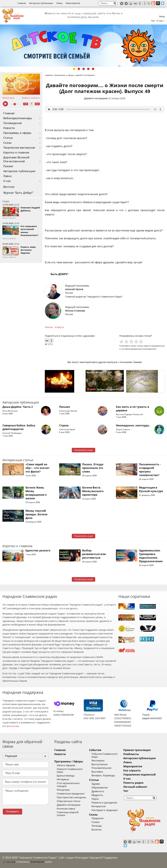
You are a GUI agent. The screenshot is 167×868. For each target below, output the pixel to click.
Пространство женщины (71, 797)
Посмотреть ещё (84, 450)
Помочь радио (133, 783)
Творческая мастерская (19, 148)
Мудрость (97, 795)
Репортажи (63, 790)
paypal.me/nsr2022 (152, 718)
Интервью (63, 779)
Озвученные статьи (69, 801)
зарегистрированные (154, 346)
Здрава (96, 784)
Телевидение (13, 123)
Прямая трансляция (137, 750)
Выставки (97, 772)
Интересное (99, 806)
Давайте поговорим (96, 98)
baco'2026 (9, 862)
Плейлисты (131, 754)
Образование (100, 788)
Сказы (7, 143)
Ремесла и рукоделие (104, 803)
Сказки (96, 822)
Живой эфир (8, 98)
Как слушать (132, 771)
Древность (98, 791)
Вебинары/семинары (18, 118)
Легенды (97, 826)
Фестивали (98, 761)
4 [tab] (88, 69)
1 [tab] (74, 69)
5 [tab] (93, 69)
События (95, 750)
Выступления (99, 764)
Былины (97, 830)
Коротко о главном (16, 153)
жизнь (50, 327)
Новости (9, 128)
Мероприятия (73, 3)
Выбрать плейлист (31, 98)
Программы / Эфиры (69, 762)
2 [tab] (79, 69)
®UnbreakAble (37, 862)
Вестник (9, 187)
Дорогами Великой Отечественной (16, 159)
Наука (95, 799)
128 (26, 104)
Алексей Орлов (74, 289)
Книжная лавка (66, 809)
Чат (153, 21)
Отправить (12, 812)
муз (37, 104)
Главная (22, 3)
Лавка (59, 3)
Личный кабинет (135, 787)
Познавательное (101, 768)
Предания (97, 818)
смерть (60, 327)
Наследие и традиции (105, 810)
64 (32, 104)
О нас (7, 181)
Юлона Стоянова (75, 311)
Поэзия (8, 166)
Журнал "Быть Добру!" (18, 193)
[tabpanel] (83, 46)
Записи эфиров (66, 765)
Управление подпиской (140, 775)
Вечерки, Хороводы (103, 775)
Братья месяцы (66, 776)
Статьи (8, 138)
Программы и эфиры (17, 133)
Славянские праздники (71, 794)
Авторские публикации (41, 3)
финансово (13, 726)
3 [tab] (84, 69)
